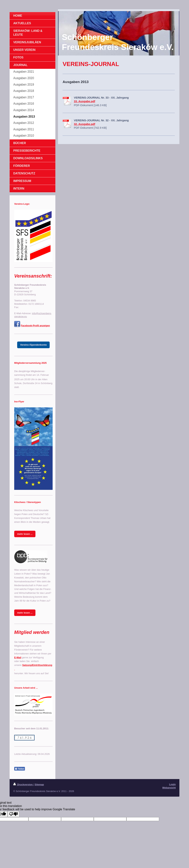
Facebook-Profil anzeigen (35, 326)
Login (172, 784)
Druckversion (23, 785)
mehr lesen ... (25, 534)
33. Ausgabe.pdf (84, 101)
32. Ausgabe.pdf (84, 124)
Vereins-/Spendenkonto (33, 345)
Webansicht (169, 788)
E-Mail (18, 657)
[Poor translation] (13, 814)
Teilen (20, 769)
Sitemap (39, 785)
